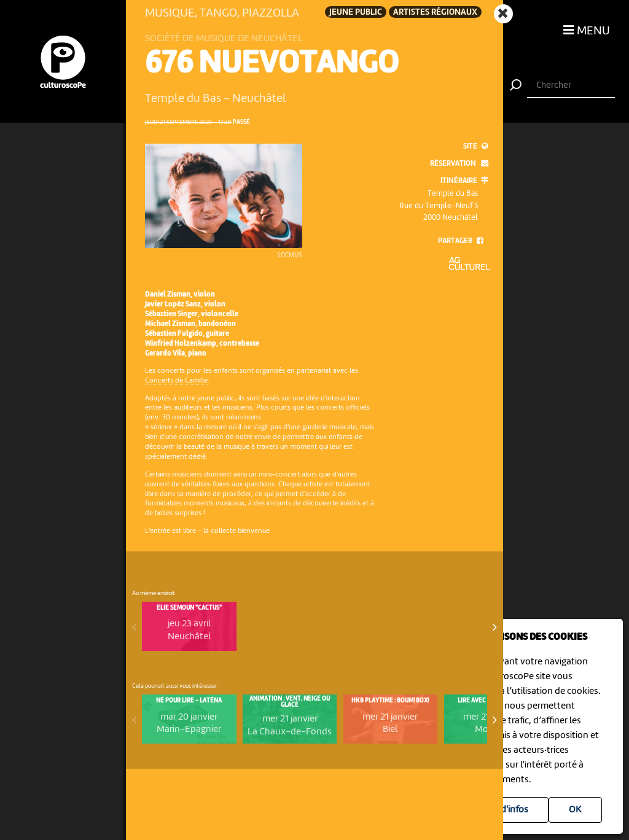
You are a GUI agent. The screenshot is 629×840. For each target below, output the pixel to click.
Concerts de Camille (176, 381)
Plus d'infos (505, 810)
